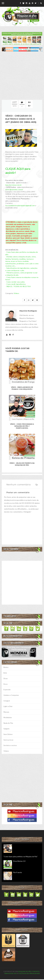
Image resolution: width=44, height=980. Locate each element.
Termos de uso (11, 973)
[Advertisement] (22, 75)
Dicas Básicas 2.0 (19, 861)
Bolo (5, 673)
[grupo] (23, 3)
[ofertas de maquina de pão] (22, 49)
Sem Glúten (8, 734)
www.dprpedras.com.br (14, 189)
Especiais (7, 690)
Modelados (8, 717)
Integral (7, 701)
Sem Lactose (8, 740)
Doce (6, 684)
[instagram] (27, 3)
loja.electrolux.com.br (13, 185)
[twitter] (36, 3)
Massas (6, 712)
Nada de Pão (8, 723)
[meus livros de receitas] (22, 38)
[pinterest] (33, 3)
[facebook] (20, 3)
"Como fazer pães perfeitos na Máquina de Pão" (21, 857)
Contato (36, 971)
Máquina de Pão (25, 971)
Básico (6, 667)
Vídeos (16, 293)
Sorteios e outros (10, 745)
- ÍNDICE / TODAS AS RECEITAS (18, 286)
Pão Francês (17, 872)
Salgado (7, 729)
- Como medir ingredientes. (16, 284)
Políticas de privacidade (29, 973)
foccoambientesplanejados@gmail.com (20, 205)
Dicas (6, 678)
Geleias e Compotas (11, 695)
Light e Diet (8, 706)
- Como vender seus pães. (15, 282)
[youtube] (30, 3)
